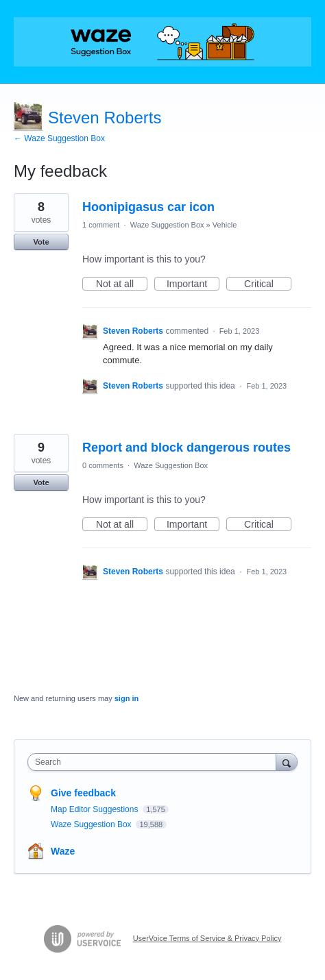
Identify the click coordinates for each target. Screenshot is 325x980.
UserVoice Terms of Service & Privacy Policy (207, 938)
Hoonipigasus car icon (148, 207)
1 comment (101, 225)
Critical (268, 284)
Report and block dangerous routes (186, 448)
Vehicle (225, 225)
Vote (41, 242)
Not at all (122, 284)
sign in (127, 698)
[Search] (287, 762)
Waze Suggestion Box (167, 225)
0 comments (103, 465)
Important (193, 284)
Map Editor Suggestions (96, 809)
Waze (63, 851)
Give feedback (83, 793)
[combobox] (155, 762)
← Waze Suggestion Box (59, 138)
